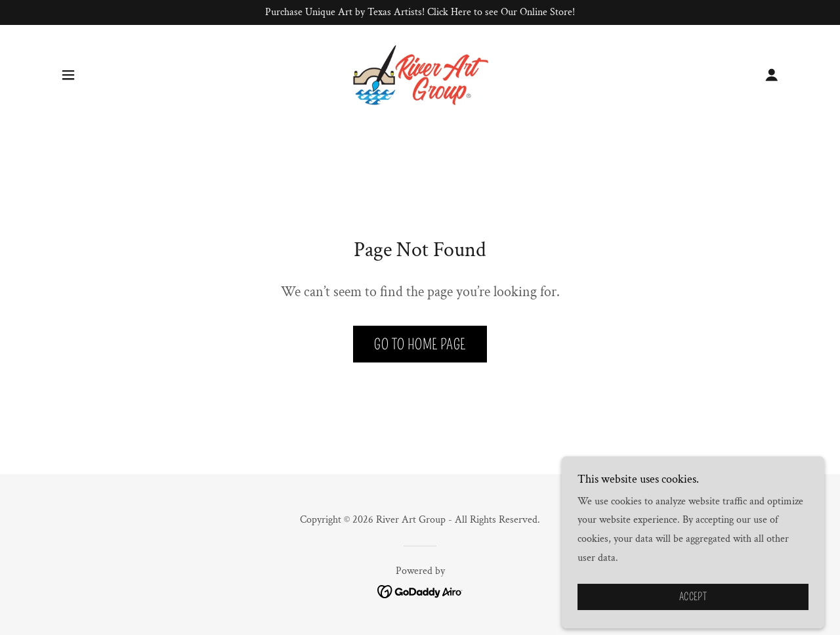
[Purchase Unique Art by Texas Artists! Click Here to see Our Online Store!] (420, 12)
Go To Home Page (420, 344)
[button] (68, 75)
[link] (420, 75)
